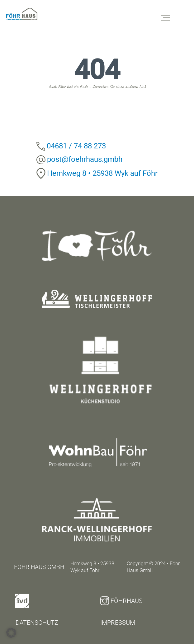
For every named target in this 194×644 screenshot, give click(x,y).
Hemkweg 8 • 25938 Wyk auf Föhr (102, 173)
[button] (11, 633)
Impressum (118, 623)
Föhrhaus (121, 601)
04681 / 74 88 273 (76, 146)
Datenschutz (37, 623)
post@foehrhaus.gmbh (85, 159)
